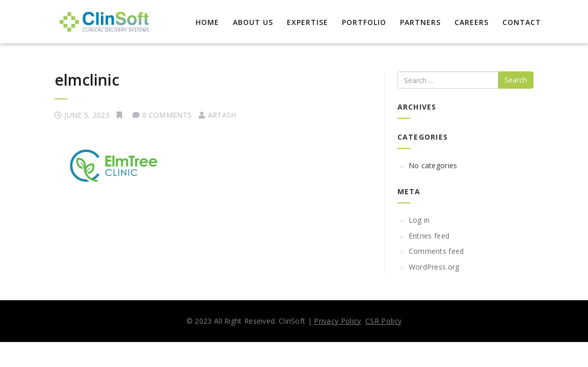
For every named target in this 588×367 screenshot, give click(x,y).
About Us (253, 22)
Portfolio (364, 22)
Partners (420, 22)
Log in (419, 220)
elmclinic (87, 80)
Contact (522, 22)
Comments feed (436, 251)
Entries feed (429, 236)
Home (207, 22)
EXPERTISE (308, 22)
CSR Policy (383, 321)
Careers (472, 22)
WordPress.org (434, 267)
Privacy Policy (337, 321)
